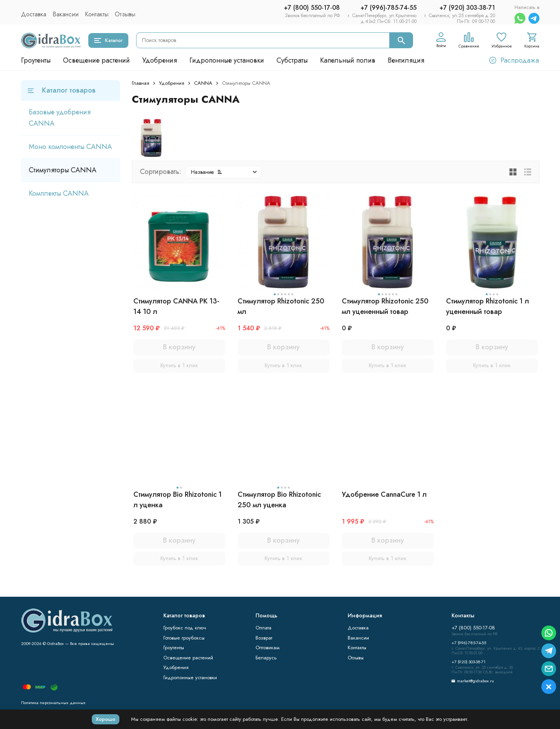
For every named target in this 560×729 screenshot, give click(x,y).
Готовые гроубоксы (184, 638)
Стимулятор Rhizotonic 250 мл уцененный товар (385, 306)
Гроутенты (36, 60)
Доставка (34, 14)
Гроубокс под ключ (185, 628)
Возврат (264, 638)
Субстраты (292, 60)
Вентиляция (406, 60)
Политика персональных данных (53, 703)
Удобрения (160, 60)
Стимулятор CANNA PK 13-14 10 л (176, 306)
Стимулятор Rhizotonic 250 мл (281, 306)
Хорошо (106, 719)
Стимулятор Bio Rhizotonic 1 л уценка (178, 500)
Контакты (97, 14)
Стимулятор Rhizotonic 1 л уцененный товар (487, 306)
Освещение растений (96, 60)
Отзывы (125, 14)
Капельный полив (348, 60)
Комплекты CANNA (59, 193)
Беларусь (266, 658)
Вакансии (66, 14)
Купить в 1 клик (179, 365)
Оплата (263, 628)
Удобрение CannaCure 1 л (384, 494)
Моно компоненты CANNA (70, 147)
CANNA (203, 83)
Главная (141, 83)
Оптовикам (268, 648)
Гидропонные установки (227, 60)
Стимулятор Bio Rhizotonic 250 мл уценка (279, 500)
